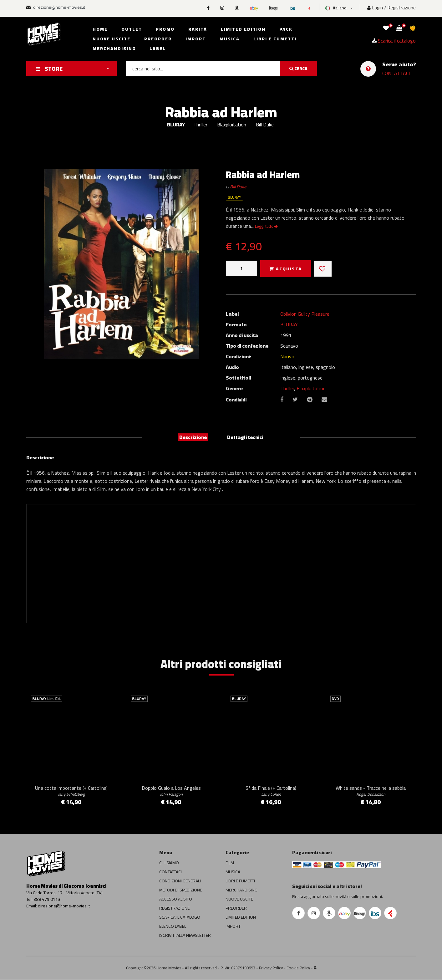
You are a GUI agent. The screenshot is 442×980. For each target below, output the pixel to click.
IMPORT (233, 926)
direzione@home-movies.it (56, 7)
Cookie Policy (298, 968)
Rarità (198, 29)
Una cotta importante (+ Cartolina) (71, 791)
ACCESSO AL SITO (176, 899)
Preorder (158, 39)
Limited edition (243, 29)
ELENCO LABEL (173, 926)
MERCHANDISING (241, 890)
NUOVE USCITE (239, 899)
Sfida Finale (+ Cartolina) (271, 791)
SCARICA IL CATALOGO (180, 917)
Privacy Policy (271, 968)
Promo (165, 29)
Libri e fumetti (275, 39)
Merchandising (114, 48)
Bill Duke (238, 187)
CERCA (298, 69)
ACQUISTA (286, 269)
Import (196, 39)
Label (158, 48)
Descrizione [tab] (193, 437)
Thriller (287, 388)
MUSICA (233, 872)
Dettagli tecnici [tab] (245, 437)
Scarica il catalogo (394, 41)
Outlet (132, 29)
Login (375, 8)
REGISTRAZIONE (174, 908)
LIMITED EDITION (241, 917)
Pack (286, 29)
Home (100, 29)
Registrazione (402, 8)
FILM (230, 863)
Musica (230, 39)
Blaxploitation (311, 388)
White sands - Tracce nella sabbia (371, 791)
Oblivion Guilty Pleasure (305, 314)
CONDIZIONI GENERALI (180, 881)
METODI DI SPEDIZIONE (181, 890)
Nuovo (287, 356)
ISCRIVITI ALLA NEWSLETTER (185, 936)
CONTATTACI (396, 73)
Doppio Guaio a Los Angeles (171, 791)
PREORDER (236, 908)
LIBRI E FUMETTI (240, 881)
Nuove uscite (112, 39)
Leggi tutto (266, 226)
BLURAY (176, 125)
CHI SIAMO (169, 863)
